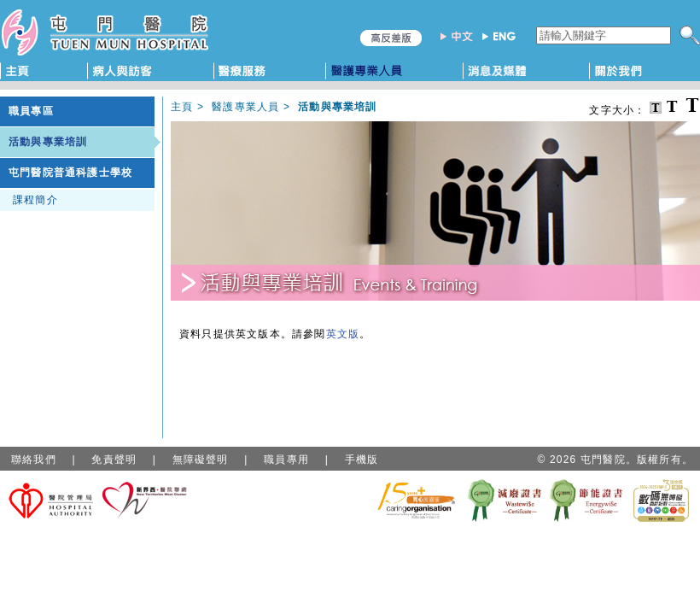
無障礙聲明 (201, 460)
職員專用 (286, 460)
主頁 (182, 107)
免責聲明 (114, 460)
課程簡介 (35, 200)
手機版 (362, 460)
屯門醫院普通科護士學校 (70, 173)
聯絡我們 (34, 460)
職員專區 (31, 111)
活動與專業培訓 (48, 142)
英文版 (343, 334)
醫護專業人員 (245, 107)
